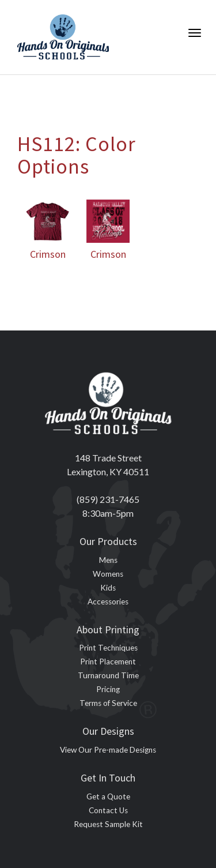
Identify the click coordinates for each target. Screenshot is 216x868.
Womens (108, 574)
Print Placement (108, 662)
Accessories (108, 602)
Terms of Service (108, 703)
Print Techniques (108, 648)
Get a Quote (108, 796)
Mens (108, 560)
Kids (108, 588)
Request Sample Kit (108, 824)
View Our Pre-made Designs (108, 750)
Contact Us (108, 810)
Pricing (108, 689)
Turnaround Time (108, 675)
